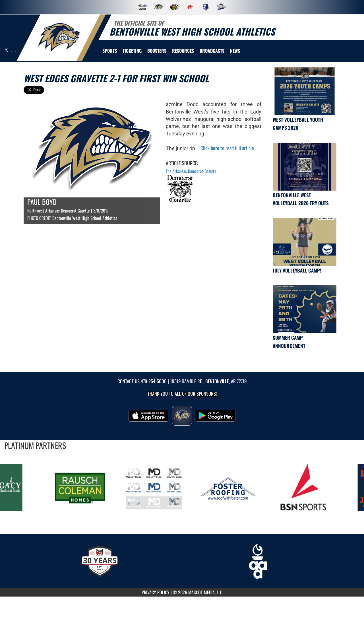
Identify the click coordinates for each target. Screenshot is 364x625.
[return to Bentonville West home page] (59, 37)
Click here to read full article (227, 148)
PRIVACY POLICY (156, 592)
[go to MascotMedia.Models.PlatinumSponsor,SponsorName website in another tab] (82, 488)
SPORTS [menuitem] (110, 51)
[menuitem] (212, 51)
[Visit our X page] (7, 50)
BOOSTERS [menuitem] (157, 51)
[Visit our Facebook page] (12, 50)
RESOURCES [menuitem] (183, 51)
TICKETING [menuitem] (132, 51)
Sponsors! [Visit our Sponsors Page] (207, 394)
